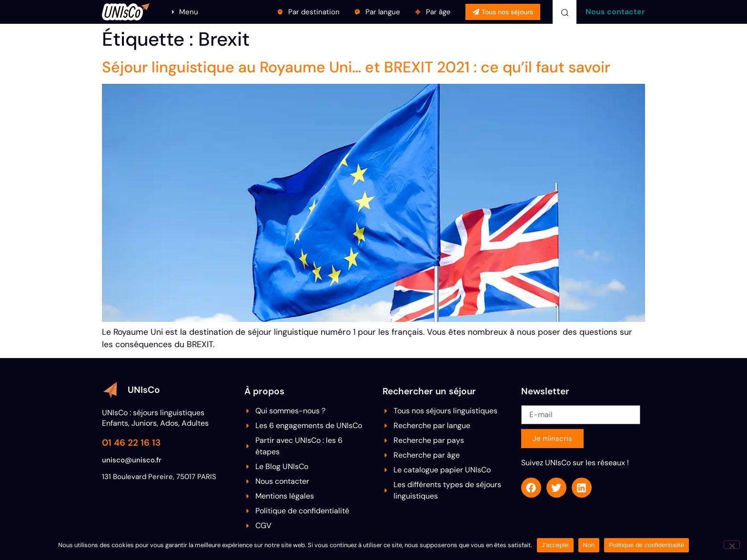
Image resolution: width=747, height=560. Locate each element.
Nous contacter (615, 12)
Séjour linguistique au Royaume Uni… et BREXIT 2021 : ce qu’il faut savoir (356, 67)
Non (589, 545)
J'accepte (555, 545)
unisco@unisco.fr (132, 460)
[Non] (732, 545)
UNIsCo (144, 390)
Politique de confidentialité (646, 545)
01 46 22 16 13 (131, 443)
